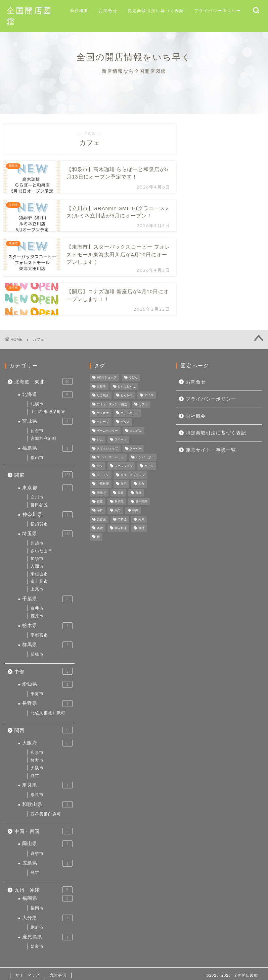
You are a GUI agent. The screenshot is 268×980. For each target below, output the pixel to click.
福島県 (47, 448)
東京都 (47, 488)
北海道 (47, 395)
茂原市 (37, 616)
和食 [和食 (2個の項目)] (141, 484)
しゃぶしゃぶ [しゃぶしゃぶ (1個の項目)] (127, 386)
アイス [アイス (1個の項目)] (149, 396)
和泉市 (37, 753)
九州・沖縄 (43, 890)
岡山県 (47, 844)
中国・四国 (43, 831)
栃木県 (47, 626)
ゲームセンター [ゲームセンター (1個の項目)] (107, 431)
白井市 (37, 608)
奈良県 (47, 785)
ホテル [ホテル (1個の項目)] (149, 466)
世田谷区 (39, 505)
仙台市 (37, 431)
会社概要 (79, 11)
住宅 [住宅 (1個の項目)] (124, 484)
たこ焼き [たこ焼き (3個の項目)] (103, 396)
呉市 (35, 873)
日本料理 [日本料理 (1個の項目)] (141, 502)
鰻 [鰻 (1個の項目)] (98, 537)
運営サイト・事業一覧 (211, 450)
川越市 (37, 543)
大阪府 (47, 743)
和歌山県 (47, 805)
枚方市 (37, 760)
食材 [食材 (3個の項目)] (141, 528)
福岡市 (37, 908)
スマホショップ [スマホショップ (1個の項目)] (107, 449)
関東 (43, 475)
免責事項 (58, 975)
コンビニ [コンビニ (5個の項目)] (136, 431)
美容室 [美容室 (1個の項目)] (101, 519)
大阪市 (37, 768)
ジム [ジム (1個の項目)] (100, 440)
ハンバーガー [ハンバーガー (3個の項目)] (145, 457)
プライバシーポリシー (218, 11)
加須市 (37, 559)
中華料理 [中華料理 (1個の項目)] (103, 484)
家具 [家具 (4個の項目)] (138, 493)
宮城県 (47, 421)
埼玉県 (47, 534)
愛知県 (47, 684)
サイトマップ (28, 975)
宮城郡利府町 (44, 439)
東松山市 (39, 574)
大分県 (47, 918)
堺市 (35, 776)
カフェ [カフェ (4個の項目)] (143, 404)
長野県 (47, 704)
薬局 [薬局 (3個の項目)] (141, 519)
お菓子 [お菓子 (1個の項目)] (101, 386)
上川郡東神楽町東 (48, 412)
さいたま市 (41, 551)
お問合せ (108, 11)
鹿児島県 (47, 937)
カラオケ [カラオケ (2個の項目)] (103, 413)
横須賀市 (39, 524)
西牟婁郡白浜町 (46, 814)
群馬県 (47, 645)
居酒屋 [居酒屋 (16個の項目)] (119, 502)
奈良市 (37, 795)
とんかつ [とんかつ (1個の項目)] (127, 396)
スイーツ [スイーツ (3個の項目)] (121, 440)
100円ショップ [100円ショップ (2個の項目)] (107, 378)
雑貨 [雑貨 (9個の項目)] (100, 528)
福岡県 (47, 898)
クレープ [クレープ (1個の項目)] (103, 422)
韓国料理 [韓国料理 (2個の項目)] (121, 528)
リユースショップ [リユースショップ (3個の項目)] (133, 475)
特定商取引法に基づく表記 (156, 11)
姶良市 (37, 946)
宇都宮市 (39, 635)
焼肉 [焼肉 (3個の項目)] (118, 511)
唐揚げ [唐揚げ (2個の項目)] (101, 493)
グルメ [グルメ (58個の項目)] (125, 422)
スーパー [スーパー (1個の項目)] (136, 449)
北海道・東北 (43, 381)
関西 (43, 730)
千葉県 (47, 599)
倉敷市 (37, 854)
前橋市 (37, 654)
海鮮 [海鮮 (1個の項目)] (100, 511)
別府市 (37, 927)
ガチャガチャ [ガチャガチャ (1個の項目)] (130, 413)
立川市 (37, 497)
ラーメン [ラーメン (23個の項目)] (103, 475)
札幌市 (37, 404)
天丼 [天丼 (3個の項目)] (121, 493)
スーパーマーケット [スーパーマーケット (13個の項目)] (110, 457)
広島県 (47, 863)
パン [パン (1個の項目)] (100, 466)
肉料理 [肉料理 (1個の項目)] (122, 519)
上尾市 (37, 589)
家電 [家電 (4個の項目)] (100, 502)
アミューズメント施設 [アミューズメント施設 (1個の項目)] (112, 404)
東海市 (37, 694)
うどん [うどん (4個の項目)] (133, 378)
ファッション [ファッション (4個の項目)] (124, 466)
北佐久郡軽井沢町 (48, 713)
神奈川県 (47, 515)
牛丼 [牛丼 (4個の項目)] (135, 511)
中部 (43, 671)
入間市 (37, 566)
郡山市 (37, 458)
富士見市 (39, 581)
